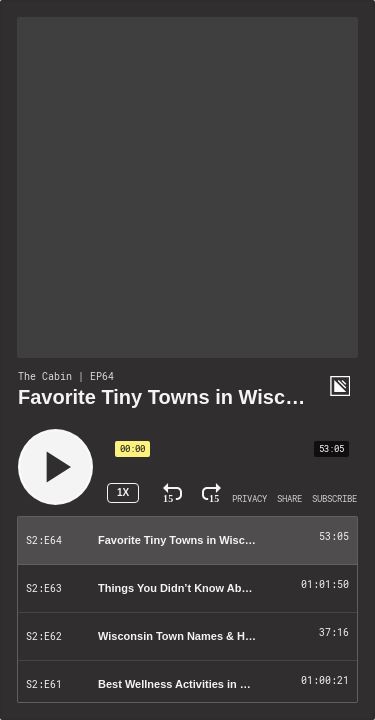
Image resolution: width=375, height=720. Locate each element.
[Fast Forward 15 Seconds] (211, 493)
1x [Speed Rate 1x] (123, 492)
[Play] (55, 467)
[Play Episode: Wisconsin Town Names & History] (187, 637)
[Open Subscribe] (334, 498)
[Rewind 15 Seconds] (172, 493)
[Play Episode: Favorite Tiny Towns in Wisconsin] (187, 541)
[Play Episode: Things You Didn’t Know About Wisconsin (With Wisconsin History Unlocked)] (187, 589)
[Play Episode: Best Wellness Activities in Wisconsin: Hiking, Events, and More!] (187, 685)
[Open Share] (289, 498)
